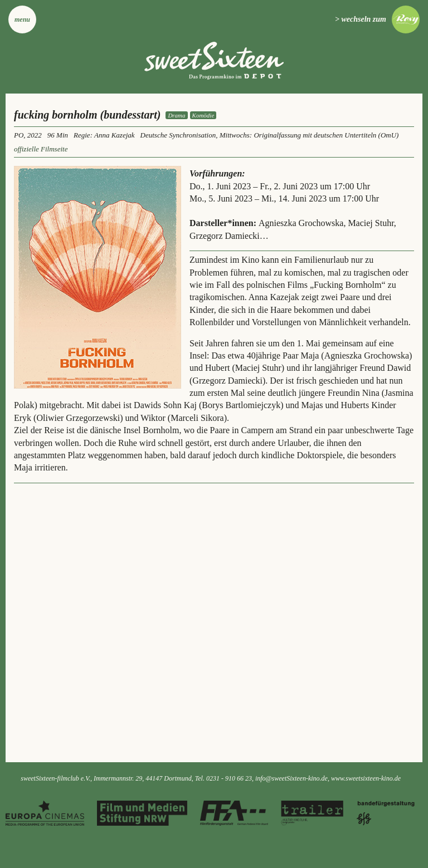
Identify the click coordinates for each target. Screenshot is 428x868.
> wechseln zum (361, 19)
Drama (176, 115)
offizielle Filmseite (41, 149)
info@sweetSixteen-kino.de (291, 778)
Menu (22, 19)
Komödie (203, 115)
